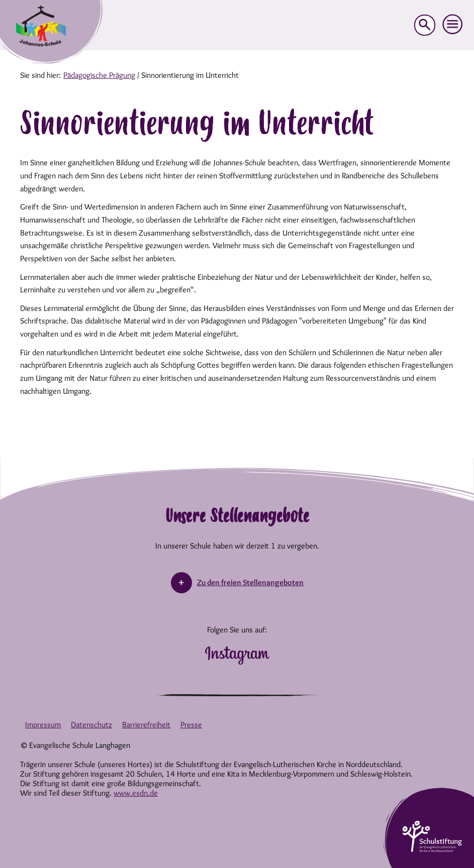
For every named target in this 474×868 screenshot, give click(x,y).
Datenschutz (91, 725)
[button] (453, 25)
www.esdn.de (136, 793)
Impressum (43, 725)
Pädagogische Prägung (99, 75)
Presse (191, 725)
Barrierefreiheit (146, 725)
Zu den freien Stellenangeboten (250, 582)
